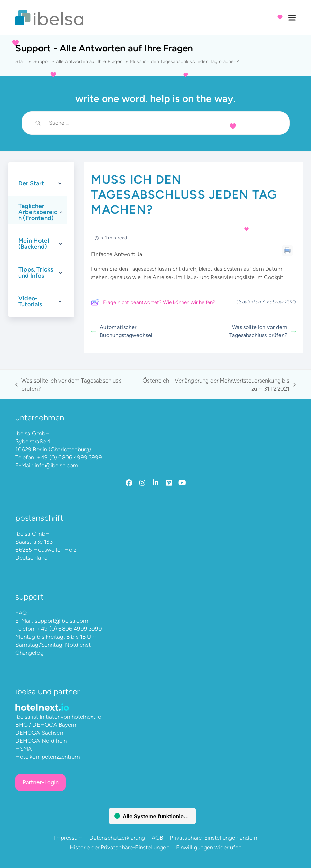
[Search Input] (164, 123)
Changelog (29, 653)
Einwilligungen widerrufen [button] (209, 847)
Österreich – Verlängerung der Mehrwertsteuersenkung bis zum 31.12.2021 (213, 385)
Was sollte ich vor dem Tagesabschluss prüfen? (263, 331)
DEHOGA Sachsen (39, 733)
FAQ (21, 613)
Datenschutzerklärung (117, 838)
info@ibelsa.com (57, 465)
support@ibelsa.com (62, 621)
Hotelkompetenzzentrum (48, 757)
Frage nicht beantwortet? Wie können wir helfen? (153, 302)
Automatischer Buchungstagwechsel (122, 331)
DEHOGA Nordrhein (41, 741)
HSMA (24, 749)
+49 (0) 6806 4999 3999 (70, 457)
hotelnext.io (87, 717)
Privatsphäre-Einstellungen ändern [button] (213, 838)
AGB (158, 838)
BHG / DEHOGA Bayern (46, 725)
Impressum (68, 838)
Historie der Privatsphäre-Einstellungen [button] (120, 847)
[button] (292, 18)
